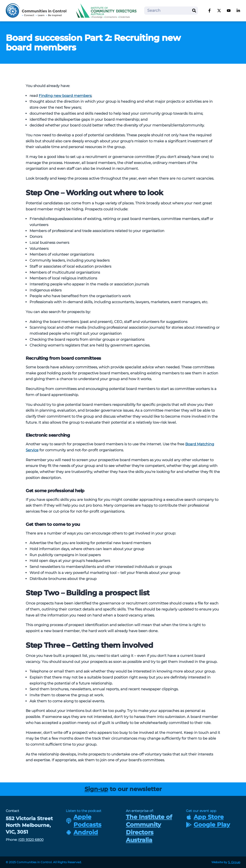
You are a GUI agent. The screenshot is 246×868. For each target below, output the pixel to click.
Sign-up (96, 789)
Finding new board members (65, 96)
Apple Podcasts (84, 821)
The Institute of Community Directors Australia (149, 828)
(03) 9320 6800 (31, 840)
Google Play (208, 825)
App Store (205, 817)
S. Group (234, 862)
